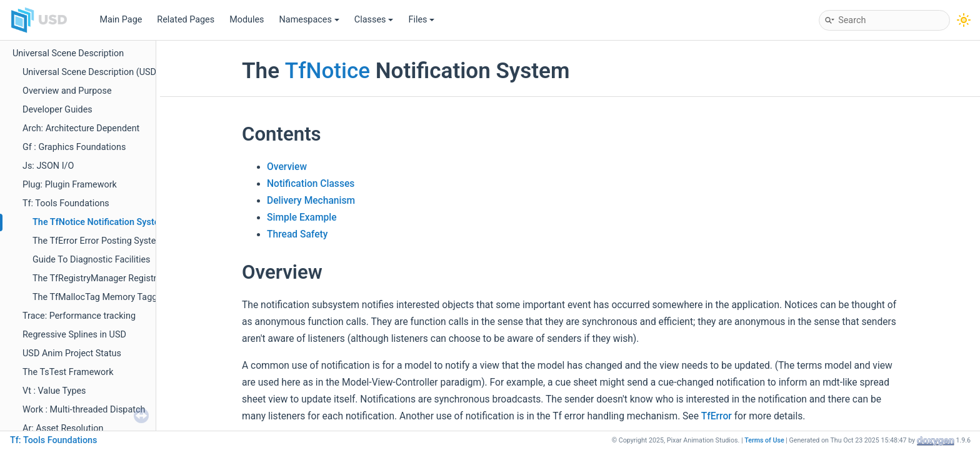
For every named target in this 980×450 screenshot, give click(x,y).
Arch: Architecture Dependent (81, 128)
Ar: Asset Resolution (63, 428)
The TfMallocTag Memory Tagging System (117, 297)
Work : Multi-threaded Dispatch (84, 410)
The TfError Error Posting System (98, 241)
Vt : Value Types (54, 391)
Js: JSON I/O (48, 166)
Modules (247, 20)
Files (421, 20)
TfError (717, 416)
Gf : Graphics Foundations (74, 147)
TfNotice (327, 71)
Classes (374, 20)
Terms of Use (764, 440)
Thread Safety (297, 234)
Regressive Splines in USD (74, 335)
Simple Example (302, 217)
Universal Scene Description (68, 53)
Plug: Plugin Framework (70, 185)
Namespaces (309, 20)
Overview (287, 167)
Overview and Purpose (67, 91)
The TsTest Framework (68, 372)
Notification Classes (311, 184)
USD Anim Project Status (72, 353)
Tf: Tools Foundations (66, 203)
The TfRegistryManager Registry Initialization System (138, 278)
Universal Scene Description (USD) (91, 72)
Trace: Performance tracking (79, 316)
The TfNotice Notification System (100, 222)
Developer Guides (57, 110)
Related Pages (186, 20)
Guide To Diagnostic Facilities (92, 260)
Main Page (121, 20)
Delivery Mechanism (311, 201)
